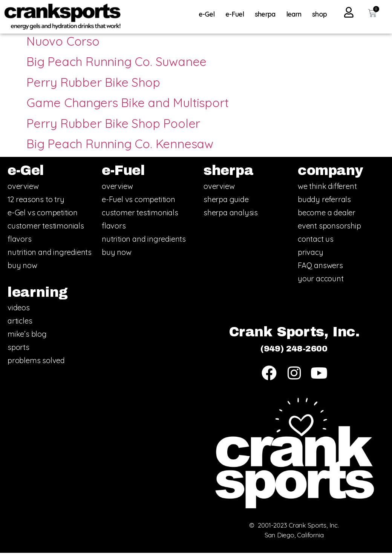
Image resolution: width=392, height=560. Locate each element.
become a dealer (327, 220)
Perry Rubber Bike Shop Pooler (113, 130)
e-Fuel (237, 14)
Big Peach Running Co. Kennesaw (120, 151)
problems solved (36, 368)
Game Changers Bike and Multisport (127, 110)
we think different (327, 193)
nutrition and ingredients (50, 259)
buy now (22, 272)
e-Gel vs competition (43, 220)
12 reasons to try (36, 206)
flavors (20, 246)
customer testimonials (46, 233)
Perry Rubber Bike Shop (93, 89)
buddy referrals (324, 206)
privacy (311, 259)
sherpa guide (226, 206)
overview (23, 193)
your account (321, 286)
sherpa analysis (231, 220)
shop (319, 14)
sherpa (267, 14)
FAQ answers (320, 272)
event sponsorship (329, 233)
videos (19, 315)
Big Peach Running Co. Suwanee (116, 69)
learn (296, 14)
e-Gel (209, 14)
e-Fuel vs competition (139, 206)
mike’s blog (27, 341)
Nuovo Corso (63, 49)
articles (20, 328)
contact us (316, 246)
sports (18, 355)
